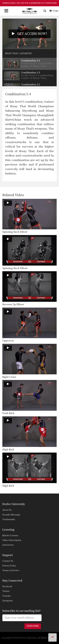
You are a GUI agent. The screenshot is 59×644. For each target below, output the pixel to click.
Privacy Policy (9, 566)
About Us (7, 510)
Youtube (7, 596)
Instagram (7, 601)
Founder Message (11, 515)
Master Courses (10, 536)
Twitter (6, 591)
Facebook (7, 587)
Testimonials (9, 519)
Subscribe (33, 626)
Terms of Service (11, 570)
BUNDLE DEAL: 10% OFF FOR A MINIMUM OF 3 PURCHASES (30, 3)
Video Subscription (12, 540)
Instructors (8, 545)
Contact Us (8, 561)
